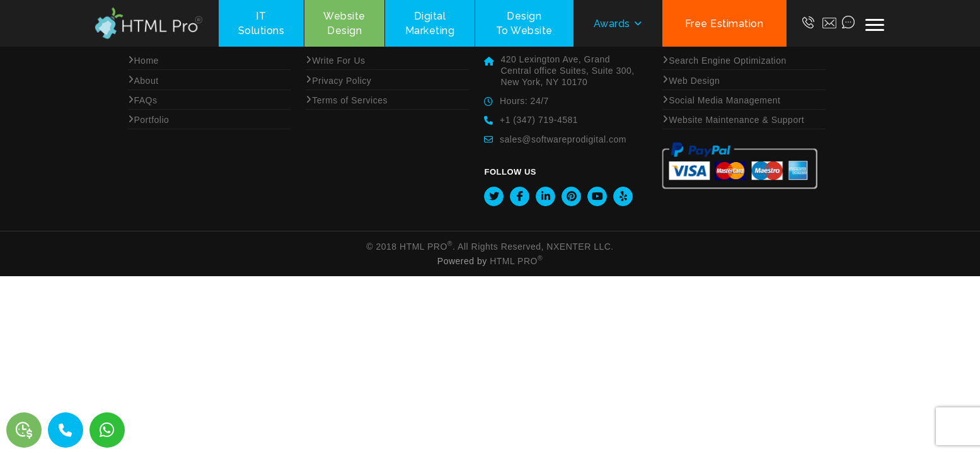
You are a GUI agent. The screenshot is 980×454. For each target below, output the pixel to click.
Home (147, 61)
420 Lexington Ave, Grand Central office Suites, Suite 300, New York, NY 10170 (567, 71)
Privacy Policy (342, 81)
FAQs (146, 100)
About (147, 81)
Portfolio (152, 120)
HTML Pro (426, 247)
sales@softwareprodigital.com (563, 139)
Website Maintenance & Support (736, 120)
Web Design (694, 81)
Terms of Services (350, 100)
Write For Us (338, 61)
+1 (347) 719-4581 (539, 120)
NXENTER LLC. (580, 247)
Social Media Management (724, 100)
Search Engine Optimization (728, 61)
